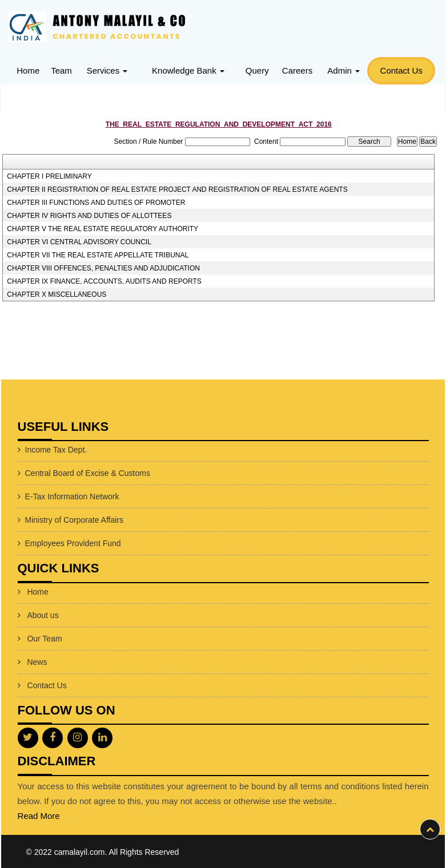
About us (43, 615)
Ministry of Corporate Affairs (74, 520)
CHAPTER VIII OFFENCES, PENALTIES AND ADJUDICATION (103, 268)
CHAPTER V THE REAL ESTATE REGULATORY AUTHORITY (103, 229)
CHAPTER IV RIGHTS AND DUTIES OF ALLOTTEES (89, 216)
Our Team (44, 639)
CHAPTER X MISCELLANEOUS (57, 294)
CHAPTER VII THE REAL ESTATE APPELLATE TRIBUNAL (98, 255)
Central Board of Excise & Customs (88, 473)
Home (28, 70)
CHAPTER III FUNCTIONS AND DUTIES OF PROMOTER (96, 203)
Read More (39, 816)
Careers (297, 70)
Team (61, 70)
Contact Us (401, 70)
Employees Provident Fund (73, 543)
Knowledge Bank (188, 70)
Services (107, 70)
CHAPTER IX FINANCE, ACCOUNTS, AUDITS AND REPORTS (104, 281)
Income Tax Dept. (56, 450)
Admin (343, 70)
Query (257, 70)
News (37, 662)
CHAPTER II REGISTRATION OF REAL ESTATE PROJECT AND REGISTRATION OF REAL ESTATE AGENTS (177, 189)
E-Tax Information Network (72, 496)
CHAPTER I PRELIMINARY (49, 176)
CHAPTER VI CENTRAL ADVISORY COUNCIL (79, 242)
